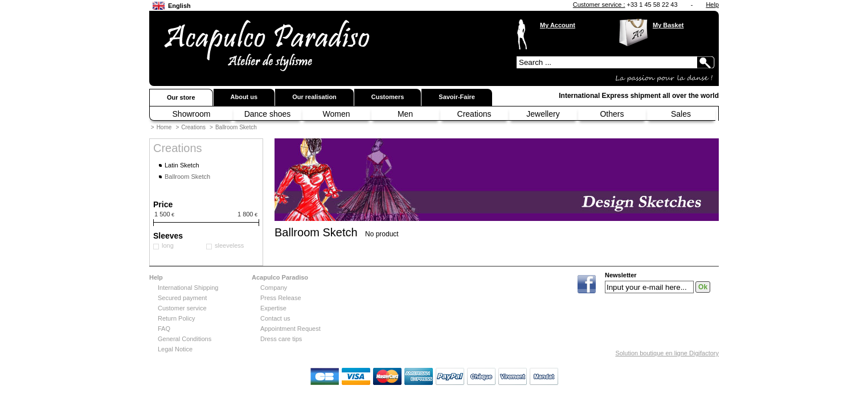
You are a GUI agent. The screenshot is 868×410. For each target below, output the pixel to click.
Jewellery (543, 114)
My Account (558, 25)
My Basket (668, 25)
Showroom (192, 114)
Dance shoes (268, 114)
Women (337, 114)
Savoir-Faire (457, 97)
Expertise (273, 308)
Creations (474, 114)
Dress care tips (281, 339)
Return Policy (176, 318)
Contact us (275, 318)
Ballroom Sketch (236, 127)
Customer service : (599, 5)
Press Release (281, 298)
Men (405, 114)
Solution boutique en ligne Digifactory (667, 353)
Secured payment (182, 298)
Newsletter (621, 275)
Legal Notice (175, 349)
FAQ (164, 329)
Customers (388, 97)
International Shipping (188, 288)
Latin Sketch (182, 165)
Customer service (182, 308)
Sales (681, 114)
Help (712, 5)
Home (164, 127)
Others (612, 114)
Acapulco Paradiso (280, 277)
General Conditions (185, 339)
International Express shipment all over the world (639, 96)
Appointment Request (290, 329)
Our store (181, 97)
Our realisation (314, 97)
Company (274, 288)
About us (244, 97)
